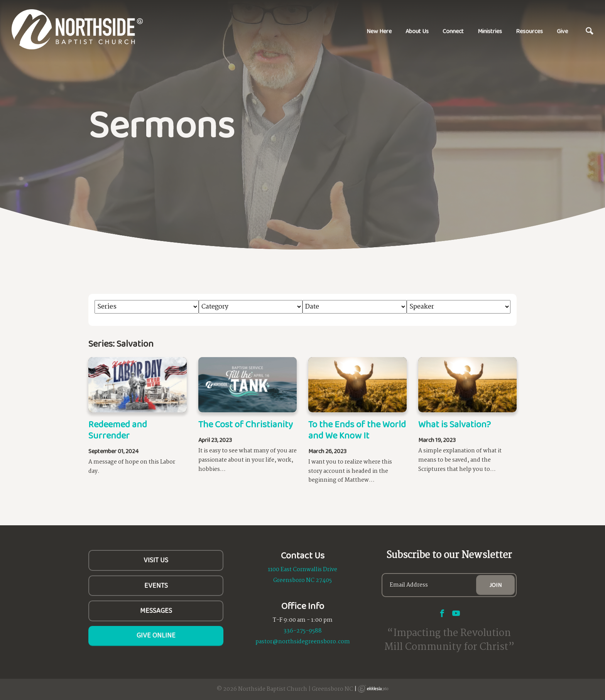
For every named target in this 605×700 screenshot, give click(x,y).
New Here (379, 31)
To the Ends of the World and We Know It (357, 430)
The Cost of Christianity (246, 424)
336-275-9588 (303, 631)
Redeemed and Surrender (118, 430)
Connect (453, 31)
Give (562, 31)
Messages (156, 611)
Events (156, 585)
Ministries (490, 31)
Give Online (156, 635)
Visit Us (156, 560)
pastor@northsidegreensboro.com (303, 642)
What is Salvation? (455, 424)
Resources (529, 31)
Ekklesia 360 (373, 689)
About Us (417, 31)
